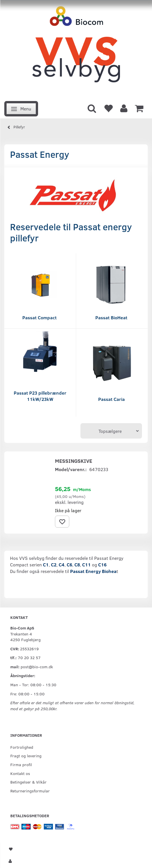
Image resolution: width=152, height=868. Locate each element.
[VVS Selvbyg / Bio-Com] (76, 49)
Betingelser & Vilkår (28, 782)
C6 (69, 565)
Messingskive (74, 461)
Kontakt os (20, 773)
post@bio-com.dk (37, 667)
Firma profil (21, 764)
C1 (46, 565)
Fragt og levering (26, 756)
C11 (86, 565)
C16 (102, 565)
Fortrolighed (22, 747)
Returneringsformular (30, 791)
